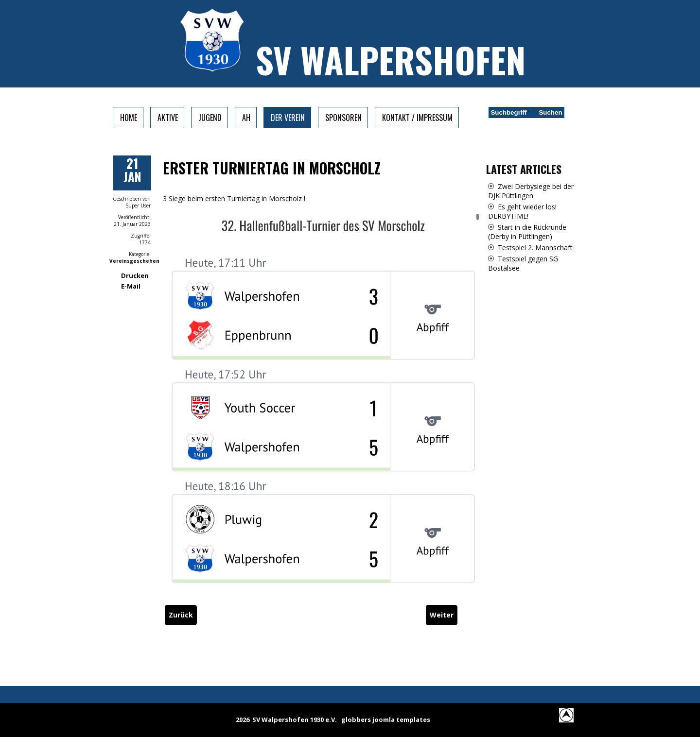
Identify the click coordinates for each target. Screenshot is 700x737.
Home (129, 118)
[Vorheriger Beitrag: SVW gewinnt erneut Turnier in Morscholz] (181, 615)
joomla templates (401, 720)
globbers (356, 720)
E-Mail (131, 286)
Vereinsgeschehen (134, 261)
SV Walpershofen (391, 60)
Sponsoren (343, 118)
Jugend (210, 118)
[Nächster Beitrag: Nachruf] (442, 615)
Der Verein (288, 118)
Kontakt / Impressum (417, 118)
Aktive (168, 118)
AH (246, 118)
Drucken (135, 275)
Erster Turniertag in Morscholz (272, 168)
